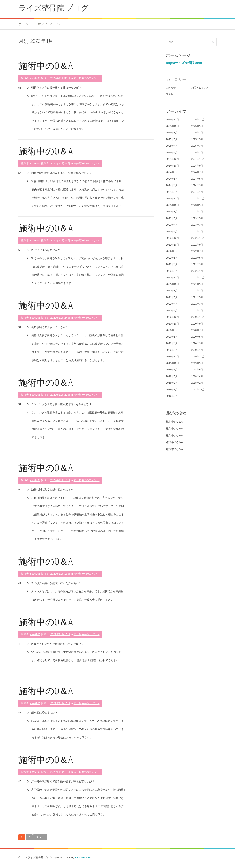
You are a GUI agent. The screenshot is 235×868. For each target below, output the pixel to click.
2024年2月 (172, 192)
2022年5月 (197, 258)
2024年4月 (172, 185)
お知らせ (171, 88)
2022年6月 (172, 258)
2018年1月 (172, 390)
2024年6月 (172, 179)
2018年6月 (197, 370)
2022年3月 (197, 264)
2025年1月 (197, 153)
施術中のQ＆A (46, 65)
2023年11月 (198, 199)
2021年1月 (197, 311)
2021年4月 (172, 304)
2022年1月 (197, 271)
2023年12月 (173, 199)
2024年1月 (197, 192)
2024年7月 (197, 172)
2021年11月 (198, 278)
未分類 (78, 78)
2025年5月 (197, 139)
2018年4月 (197, 376)
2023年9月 (197, 205)
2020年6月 (172, 337)
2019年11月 (198, 357)
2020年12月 (173, 317)
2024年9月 (197, 166)
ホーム (23, 24)
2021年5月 (197, 297)
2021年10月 (173, 284)
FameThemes (83, 858)
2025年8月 (172, 133)
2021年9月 (197, 284)
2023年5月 (197, 218)
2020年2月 (172, 350)
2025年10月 (173, 126)
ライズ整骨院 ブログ (54, 8)
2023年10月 (173, 205)
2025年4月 (172, 146)
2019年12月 (173, 357)
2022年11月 (198, 238)
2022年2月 (172, 271)
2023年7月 (197, 212)
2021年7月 (197, 291)
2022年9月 (197, 245)
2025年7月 (197, 133)
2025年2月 (172, 153)
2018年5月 (172, 376)
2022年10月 (173, 245)
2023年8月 (172, 212)
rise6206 (35, 78)
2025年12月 (173, 120)
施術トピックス (200, 88)
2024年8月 (172, 172)
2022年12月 (173, 238)
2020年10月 (173, 324)
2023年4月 (172, 225)
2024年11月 (198, 159)
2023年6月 (172, 218)
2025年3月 (197, 146)
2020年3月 (197, 343)
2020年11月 (198, 317)
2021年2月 (172, 311)
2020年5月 (197, 337)
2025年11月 (198, 120)
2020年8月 (172, 330)
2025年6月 (172, 139)
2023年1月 (197, 232)
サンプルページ (49, 24)
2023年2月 (172, 232)
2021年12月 (173, 278)
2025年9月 (197, 126)
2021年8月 (172, 291)
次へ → (40, 837)
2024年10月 (173, 166)
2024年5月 (197, 179)
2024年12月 (173, 159)
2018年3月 (172, 383)
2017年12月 (198, 390)
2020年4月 (172, 343)
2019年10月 (173, 363)
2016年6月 (172, 396)
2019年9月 (197, 363)
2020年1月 (197, 350)
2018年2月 (197, 383)
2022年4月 (172, 264)
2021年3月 (197, 304)
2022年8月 (172, 251)
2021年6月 (172, 297)
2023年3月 (197, 225)
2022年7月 (197, 251)
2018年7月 (172, 370)
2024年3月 (197, 185)
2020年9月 (197, 324)
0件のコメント (91, 78)
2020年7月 (197, 330)
